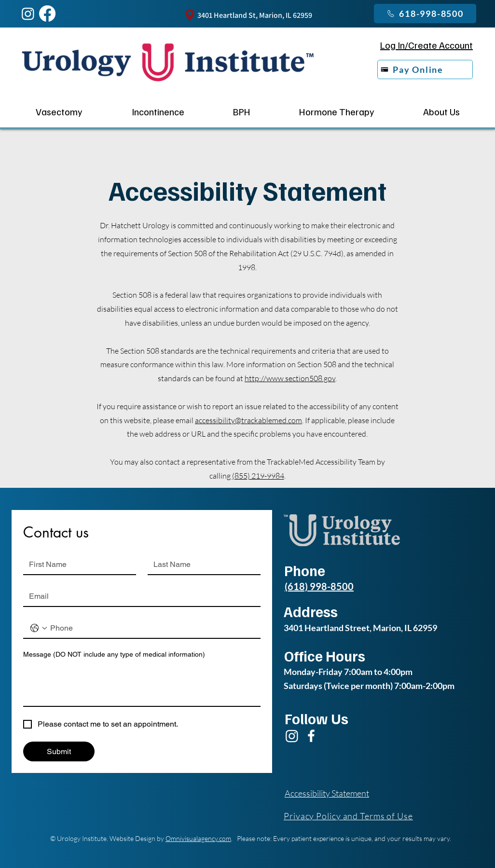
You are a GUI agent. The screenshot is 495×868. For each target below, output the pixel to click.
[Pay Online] (425, 69)
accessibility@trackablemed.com (248, 420)
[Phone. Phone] (151, 628)
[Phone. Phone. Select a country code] (39, 628)
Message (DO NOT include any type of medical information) (114, 654)
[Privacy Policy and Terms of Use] (359, 816)
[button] (158, 111)
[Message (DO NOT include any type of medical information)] (142, 684)
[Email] (139, 596)
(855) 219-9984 (258, 476)
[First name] (77, 565)
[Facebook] (311, 736)
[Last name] (201, 565)
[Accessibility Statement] (332, 793)
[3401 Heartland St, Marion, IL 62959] (247, 15)
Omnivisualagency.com (198, 838)
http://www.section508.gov (290, 378)
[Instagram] (28, 14)
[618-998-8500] (425, 14)
